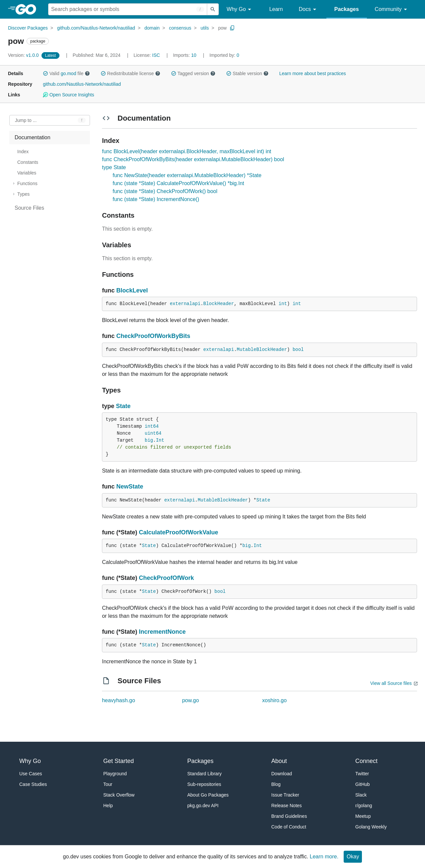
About (279, 761)
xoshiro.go (275, 700)
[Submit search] (213, 9)
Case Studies (33, 784)
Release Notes (287, 806)
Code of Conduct (289, 827)
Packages (347, 9)
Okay (353, 857)
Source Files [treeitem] (29, 208)
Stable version (247, 73)
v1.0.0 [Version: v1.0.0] (24, 55)
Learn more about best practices (313, 73)
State (123, 406)
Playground (115, 774)
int (283, 304)
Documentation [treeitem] (33, 137)
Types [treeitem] (23, 194)
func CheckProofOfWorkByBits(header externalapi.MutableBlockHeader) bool (193, 159)
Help (108, 806)
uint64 (153, 433)
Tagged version (193, 73)
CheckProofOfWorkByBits (153, 336)
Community (392, 9)
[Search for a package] (128, 9)
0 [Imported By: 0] (224, 55)
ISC (156, 55)
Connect (366, 761)
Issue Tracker (285, 795)
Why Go (240, 9)
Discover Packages (28, 28)
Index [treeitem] (23, 152)
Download (282, 774)
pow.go (190, 700)
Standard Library (205, 774)
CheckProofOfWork (166, 578)
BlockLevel (132, 290)
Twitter (362, 774)
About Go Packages (208, 795)
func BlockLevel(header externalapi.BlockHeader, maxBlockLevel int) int (187, 151)
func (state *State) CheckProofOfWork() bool (165, 191)
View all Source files (391, 683)
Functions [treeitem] (27, 183)
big (149, 440)
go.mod (69, 73)
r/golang (364, 806)
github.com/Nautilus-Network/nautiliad (96, 28)
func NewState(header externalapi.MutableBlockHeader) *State (187, 175)
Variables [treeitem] (27, 173)
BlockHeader (218, 304)
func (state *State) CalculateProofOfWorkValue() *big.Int (178, 183)
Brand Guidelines (289, 816)
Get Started (119, 761)
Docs (309, 9)
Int (160, 440)
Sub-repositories (204, 784)
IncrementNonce (162, 632)
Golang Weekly (371, 827)
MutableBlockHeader (262, 350)
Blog (276, 784)
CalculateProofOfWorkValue (178, 532)
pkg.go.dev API (203, 806)
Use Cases (31, 774)
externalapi (185, 304)
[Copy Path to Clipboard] (232, 28)
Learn (276, 9)
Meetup (363, 816)
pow (222, 28)
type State (114, 167)
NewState (130, 487)
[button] (45, 73)
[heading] (28, 9)
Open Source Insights (68, 95)
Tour (108, 784)
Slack (361, 795)
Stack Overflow (119, 795)
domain (152, 28)
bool (298, 350)
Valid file (66, 73)
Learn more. (324, 857)
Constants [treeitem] (28, 162)
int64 (152, 426)
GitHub (363, 784)
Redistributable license (130, 73)
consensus (180, 28)
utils (205, 28)
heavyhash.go (119, 700)
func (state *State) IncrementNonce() (156, 199)
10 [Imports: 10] (185, 55)
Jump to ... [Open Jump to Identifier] (26, 120)
